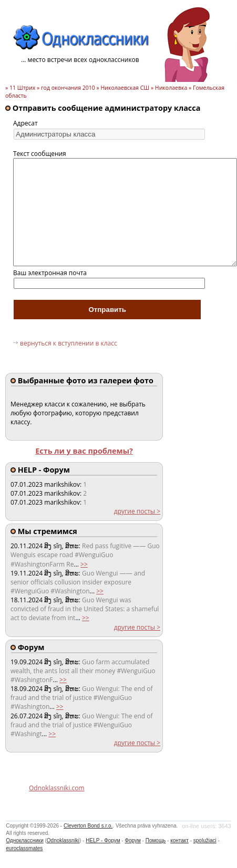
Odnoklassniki (63, 840)
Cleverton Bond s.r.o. (88, 826)
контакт (179, 840)
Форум (132, 840)
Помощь (156, 840)
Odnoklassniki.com (57, 788)
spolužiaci (205, 840)
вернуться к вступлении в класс (69, 343)
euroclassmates (24, 848)
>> (84, 564)
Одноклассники (24, 840)
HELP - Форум (103, 840)
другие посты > (137, 511)
